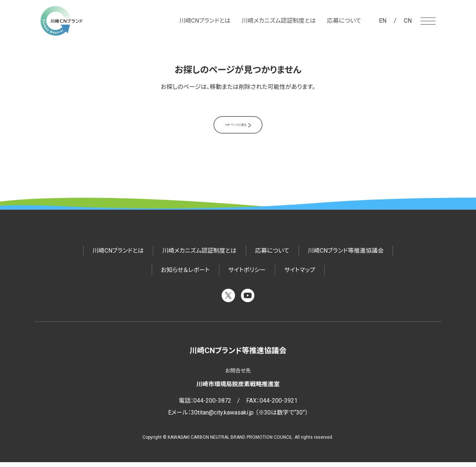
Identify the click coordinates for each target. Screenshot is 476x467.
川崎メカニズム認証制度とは (279, 21)
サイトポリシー (247, 275)
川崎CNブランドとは (205, 21)
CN (408, 21)
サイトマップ (300, 275)
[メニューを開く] (428, 21)
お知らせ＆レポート (185, 275)
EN (383, 21)
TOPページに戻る (235, 127)
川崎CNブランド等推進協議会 (346, 255)
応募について (344, 21)
